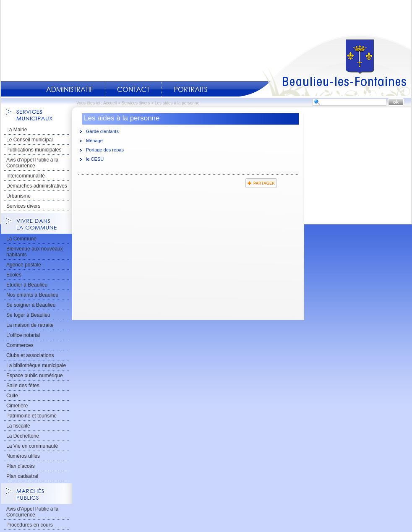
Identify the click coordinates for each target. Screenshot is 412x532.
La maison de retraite (30, 325)
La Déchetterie (23, 436)
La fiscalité (18, 426)
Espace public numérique (35, 376)
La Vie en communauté (32, 446)
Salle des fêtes (23, 386)
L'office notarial (23, 335)
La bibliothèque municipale (36, 365)
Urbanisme (18, 196)
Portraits (190, 89)
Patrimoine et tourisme (31, 416)
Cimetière (17, 406)
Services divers (136, 103)
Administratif (70, 89)
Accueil (325, 65)
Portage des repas (105, 150)
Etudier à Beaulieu (27, 285)
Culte (12, 396)
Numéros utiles (23, 456)
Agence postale (24, 265)
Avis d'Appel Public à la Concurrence (32, 163)
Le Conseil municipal (30, 140)
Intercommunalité (26, 176)
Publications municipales (34, 150)
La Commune (21, 239)
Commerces (20, 345)
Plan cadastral (22, 476)
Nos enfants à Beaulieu (32, 295)
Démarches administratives (37, 186)
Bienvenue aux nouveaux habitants (35, 252)
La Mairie (17, 130)
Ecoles (14, 275)
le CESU (95, 159)
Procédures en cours (30, 525)
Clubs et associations (30, 355)
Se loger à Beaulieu (28, 315)
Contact (133, 89)
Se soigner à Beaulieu (31, 305)
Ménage (94, 141)
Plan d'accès (21, 466)
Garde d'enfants (102, 131)
